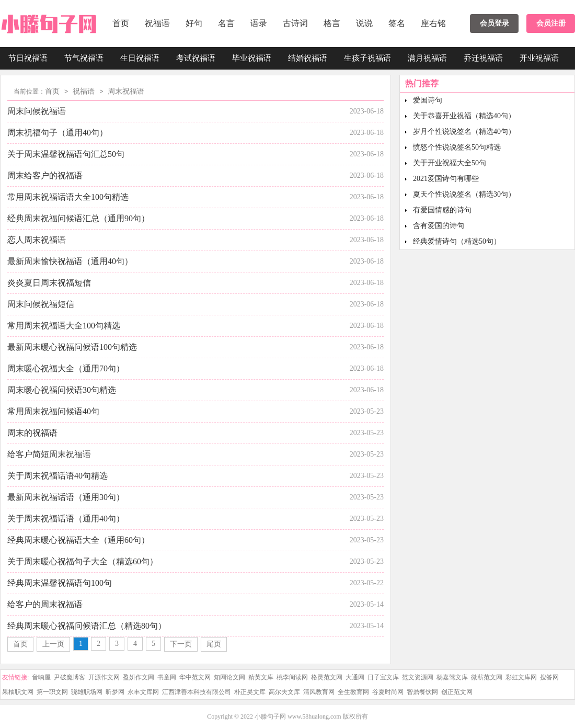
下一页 (181, 644)
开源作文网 (104, 677)
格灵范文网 (327, 677)
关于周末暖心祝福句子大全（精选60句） (83, 561)
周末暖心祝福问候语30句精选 (62, 390)
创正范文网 (457, 692)
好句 (194, 23)
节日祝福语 (28, 58)
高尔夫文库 (284, 692)
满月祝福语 (427, 58)
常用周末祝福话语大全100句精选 (68, 197)
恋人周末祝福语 (37, 240)
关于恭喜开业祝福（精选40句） (464, 116)
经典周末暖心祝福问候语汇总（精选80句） (87, 626)
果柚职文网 (18, 692)
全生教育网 (353, 692)
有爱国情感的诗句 (442, 210)
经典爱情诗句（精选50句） (457, 241)
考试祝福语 (196, 58)
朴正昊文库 (250, 692)
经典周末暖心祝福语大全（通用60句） (78, 540)
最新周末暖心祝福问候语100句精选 (72, 347)
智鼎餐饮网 (422, 692)
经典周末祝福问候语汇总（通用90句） (78, 218)
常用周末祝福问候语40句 (53, 411)
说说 (364, 23)
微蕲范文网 (487, 677)
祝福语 (157, 23)
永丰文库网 (143, 692)
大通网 (355, 677)
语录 (259, 23)
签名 (397, 23)
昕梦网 (115, 692)
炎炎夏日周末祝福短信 (49, 283)
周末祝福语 (126, 91)
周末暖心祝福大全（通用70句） (66, 368)
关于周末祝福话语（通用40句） (66, 519)
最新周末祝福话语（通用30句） (66, 497)
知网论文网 (229, 677)
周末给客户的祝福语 (45, 175)
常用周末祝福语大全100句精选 (64, 326)
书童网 (167, 677)
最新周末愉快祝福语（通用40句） (70, 261)
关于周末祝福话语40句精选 (57, 476)
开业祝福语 (539, 58)
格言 (332, 23)
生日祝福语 (140, 58)
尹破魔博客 (70, 677)
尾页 (214, 644)
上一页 (53, 644)
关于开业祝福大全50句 (450, 163)
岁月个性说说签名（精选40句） (464, 132)
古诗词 (295, 23)
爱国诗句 (428, 100)
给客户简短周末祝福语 (49, 454)
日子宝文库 (383, 677)
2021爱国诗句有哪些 (446, 179)
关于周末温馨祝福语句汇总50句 (66, 154)
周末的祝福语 (32, 433)
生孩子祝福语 (367, 58)
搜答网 (549, 677)
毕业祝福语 (252, 58)
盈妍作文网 (139, 677)
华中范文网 (195, 677)
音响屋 (41, 677)
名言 (226, 23)
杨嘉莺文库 (452, 677)
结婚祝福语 (308, 58)
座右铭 (433, 23)
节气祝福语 (84, 58)
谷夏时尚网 (388, 692)
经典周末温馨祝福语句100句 (60, 583)
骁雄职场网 (87, 692)
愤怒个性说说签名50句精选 (457, 147)
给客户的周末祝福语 (45, 604)
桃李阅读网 (292, 677)
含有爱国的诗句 (439, 226)
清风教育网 (319, 692)
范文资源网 (418, 677)
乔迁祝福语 (483, 58)
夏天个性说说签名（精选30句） (464, 194)
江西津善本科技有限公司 (197, 692)
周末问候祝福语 (37, 111)
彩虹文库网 (521, 677)
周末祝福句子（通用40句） (57, 133)
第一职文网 (52, 692)
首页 (121, 23)
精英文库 (261, 677)
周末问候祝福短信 (41, 304)
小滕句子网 (270, 716)
